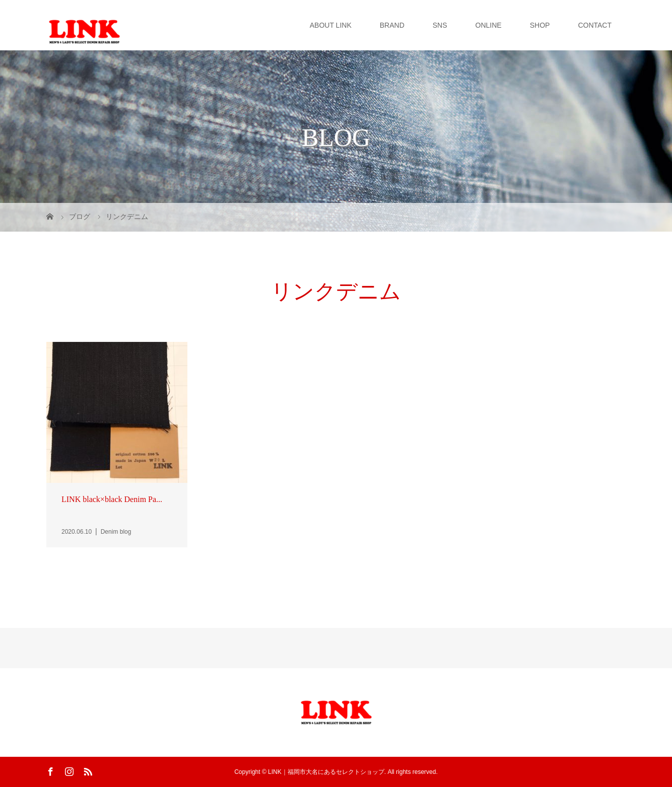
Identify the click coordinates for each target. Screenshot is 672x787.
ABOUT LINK (331, 25)
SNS (440, 25)
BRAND (392, 25)
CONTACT (595, 25)
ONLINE (489, 25)
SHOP (540, 25)
